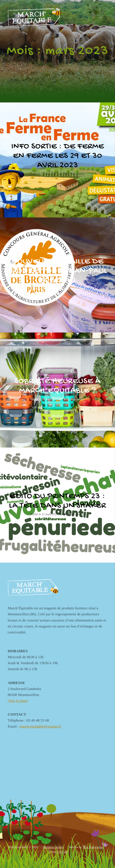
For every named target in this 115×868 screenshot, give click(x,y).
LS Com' (63, 852)
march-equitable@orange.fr (40, 726)
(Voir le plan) (18, 701)
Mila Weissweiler (93, 847)
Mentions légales (53, 847)
